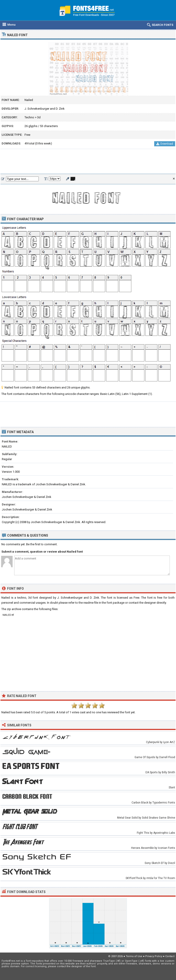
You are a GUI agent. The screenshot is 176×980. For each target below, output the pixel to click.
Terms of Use (134, 956)
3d (39, 117)
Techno (29, 117)
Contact (170, 956)
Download (165, 144)
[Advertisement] (88, 162)
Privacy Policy (154, 956)
